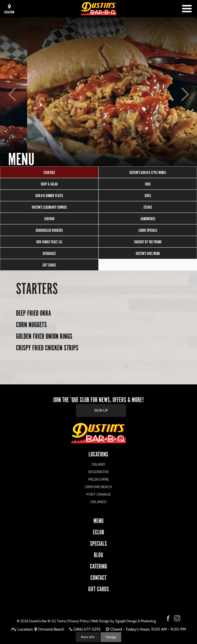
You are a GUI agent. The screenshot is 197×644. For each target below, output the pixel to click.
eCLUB (98, 531)
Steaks (148, 207)
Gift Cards (49, 265)
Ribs (148, 184)
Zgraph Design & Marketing (135, 621)
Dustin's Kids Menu (148, 253)
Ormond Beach (98, 487)
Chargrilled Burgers (49, 230)
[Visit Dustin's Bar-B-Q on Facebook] (168, 618)
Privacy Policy (79, 621)
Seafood (49, 218)
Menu (98, 520)
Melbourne (98, 479)
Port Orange (98, 494)
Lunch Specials (148, 230)
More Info (88, 637)
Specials (98, 543)
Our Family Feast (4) (49, 242)
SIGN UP (101, 410)
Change (111, 637)
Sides (148, 195)
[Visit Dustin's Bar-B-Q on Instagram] (177, 618)
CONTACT (98, 577)
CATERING (98, 566)
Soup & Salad (49, 184)
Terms (61, 621)
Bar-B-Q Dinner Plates (49, 195)
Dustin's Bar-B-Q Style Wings (148, 172)
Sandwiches (148, 218)
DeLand (98, 464)
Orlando (98, 502)
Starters (49, 172)
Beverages (49, 253)
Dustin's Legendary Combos (49, 207)
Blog (98, 554)
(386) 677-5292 (87, 629)
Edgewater (98, 472)
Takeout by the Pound (148, 242)
